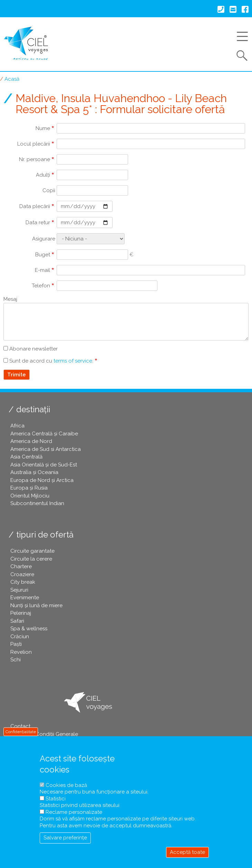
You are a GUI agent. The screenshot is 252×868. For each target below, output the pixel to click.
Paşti (16, 644)
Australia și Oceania (34, 472)
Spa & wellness (29, 629)
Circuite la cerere (31, 559)
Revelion (21, 652)
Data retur (38, 223)
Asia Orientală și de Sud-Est (44, 465)
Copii (49, 190)
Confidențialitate (21, 732)
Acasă (12, 79)
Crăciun (20, 637)
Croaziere (22, 574)
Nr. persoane (35, 159)
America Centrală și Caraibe (44, 434)
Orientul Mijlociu (30, 496)
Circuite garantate (32, 551)
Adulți (43, 175)
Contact (20, 726)
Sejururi (19, 590)
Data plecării (35, 206)
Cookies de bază (66, 785)
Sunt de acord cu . (51, 361)
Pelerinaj (21, 613)
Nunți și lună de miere (36, 605)
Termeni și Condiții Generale (44, 734)
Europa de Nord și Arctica (42, 480)
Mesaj (10, 299)
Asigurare (44, 239)
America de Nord (31, 441)
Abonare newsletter (33, 349)
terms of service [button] (73, 361)
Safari (17, 621)
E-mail (42, 270)
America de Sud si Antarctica (46, 449)
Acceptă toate (187, 852)
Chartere (21, 566)
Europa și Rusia (29, 488)
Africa (17, 426)
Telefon (41, 286)
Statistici (56, 799)
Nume (43, 128)
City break (23, 582)
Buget (43, 255)
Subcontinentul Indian (37, 503)
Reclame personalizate (74, 812)
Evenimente (25, 598)
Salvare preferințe (65, 838)
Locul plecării (34, 144)
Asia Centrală (26, 457)
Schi (16, 660)
